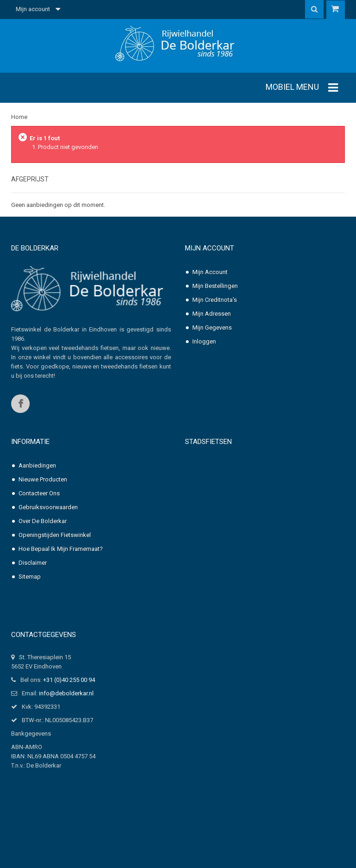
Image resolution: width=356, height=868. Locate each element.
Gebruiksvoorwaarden (48, 526)
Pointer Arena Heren (240, 510)
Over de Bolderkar (43, 540)
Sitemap (30, 595)
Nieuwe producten (43, 498)
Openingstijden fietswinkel (55, 553)
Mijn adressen (212, 314)
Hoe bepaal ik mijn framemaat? (61, 567)
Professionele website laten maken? (60, 853)
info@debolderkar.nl (66, 726)
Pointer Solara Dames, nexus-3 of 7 (258, 589)
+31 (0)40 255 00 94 (69, 712)
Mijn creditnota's (215, 300)
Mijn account (210, 248)
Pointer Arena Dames (242, 482)
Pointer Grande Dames (243, 538)
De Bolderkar (35, 248)
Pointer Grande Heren (242, 561)
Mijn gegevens (212, 328)
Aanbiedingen (37, 484)
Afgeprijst (30, 179)
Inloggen (204, 341)
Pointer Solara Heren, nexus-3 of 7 (257, 616)
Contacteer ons (39, 512)
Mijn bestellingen (215, 286)
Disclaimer (33, 581)
